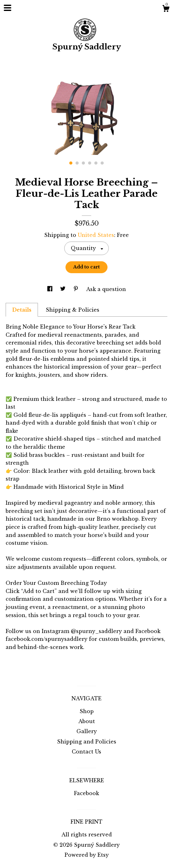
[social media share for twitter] (64, 289)
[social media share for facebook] (51, 289)
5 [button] (96, 163)
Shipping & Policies (73, 310)
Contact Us (86, 752)
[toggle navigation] (8, 8)
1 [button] (71, 163)
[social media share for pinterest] (77, 289)
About (87, 721)
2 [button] (77, 163)
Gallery (87, 731)
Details (22, 310)
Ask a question (106, 289)
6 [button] (102, 163)
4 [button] (90, 163)
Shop (87, 711)
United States (96, 235)
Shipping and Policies (87, 742)
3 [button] (83, 163)
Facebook (86, 793)
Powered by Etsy (87, 855)
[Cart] (166, 9)
